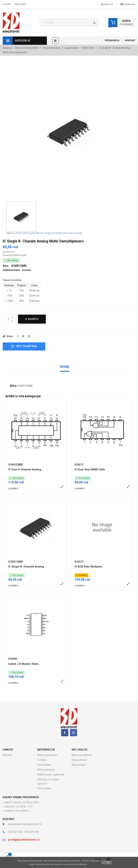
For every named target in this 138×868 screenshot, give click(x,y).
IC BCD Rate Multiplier (89, 567)
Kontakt (7, 4)
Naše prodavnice (48, 755)
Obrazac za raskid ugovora (48, 781)
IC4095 (13, 659)
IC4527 (79, 562)
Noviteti (7, 755)
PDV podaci (44, 788)
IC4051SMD (16, 562)
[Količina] (9, 319)
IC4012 (79, 465)
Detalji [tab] (65, 366)
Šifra (13, 386)
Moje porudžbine (82, 755)
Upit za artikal (24, 346)
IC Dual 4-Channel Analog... (26, 469)
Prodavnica (112, 40)
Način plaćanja (46, 770)
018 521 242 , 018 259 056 (23, 832)
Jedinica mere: (12, 270)
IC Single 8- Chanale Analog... (27, 567)
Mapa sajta (20, 4)
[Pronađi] (69, 23)
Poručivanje (44, 765)
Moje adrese (79, 760)
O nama (42, 760)
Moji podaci (79, 765)
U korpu (32, 319)
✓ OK (107, 862)
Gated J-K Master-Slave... (25, 664)
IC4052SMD (16, 465)
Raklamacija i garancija (51, 775)
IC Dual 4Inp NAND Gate (90, 469)
